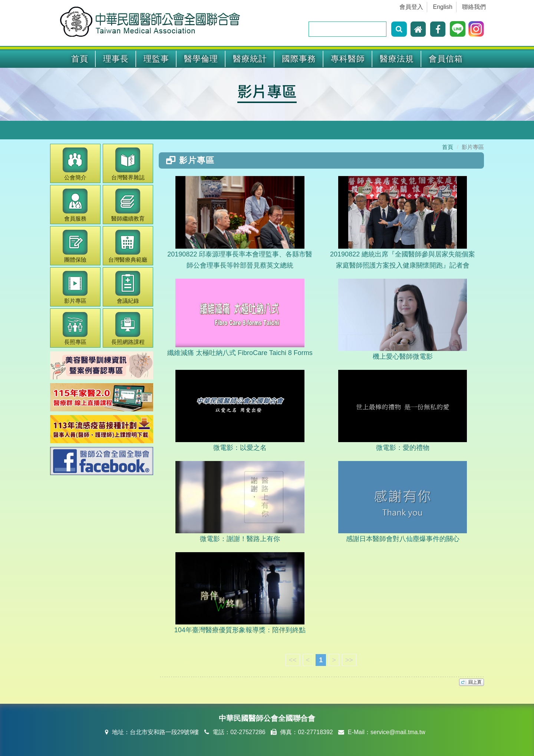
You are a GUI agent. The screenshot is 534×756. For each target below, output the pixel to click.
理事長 (116, 59)
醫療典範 (128, 246)
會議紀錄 (128, 287)
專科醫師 (348, 59)
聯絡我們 (474, 7)
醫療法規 (397, 59)
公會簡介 (75, 164)
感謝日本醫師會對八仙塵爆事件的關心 (403, 502)
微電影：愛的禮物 (403, 411)
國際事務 (299, 59)
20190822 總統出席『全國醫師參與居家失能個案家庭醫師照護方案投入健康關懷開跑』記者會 (403, 223)
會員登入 (411, 7)
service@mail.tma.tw (398, 732)
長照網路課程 (128, 329)
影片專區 (267, 91)
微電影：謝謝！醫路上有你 (240, 502)
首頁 (80, 59)
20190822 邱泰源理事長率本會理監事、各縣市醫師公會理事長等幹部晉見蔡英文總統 (240, 223)
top (472, 682)
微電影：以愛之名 (240, 411)
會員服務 (75, 205)
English (443, 7)
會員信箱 (446, 59)
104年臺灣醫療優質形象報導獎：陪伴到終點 (240, 593)
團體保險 (75, 246)
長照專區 (75, 329)
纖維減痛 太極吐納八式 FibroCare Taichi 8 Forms (240, 318)
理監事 (156, 59)
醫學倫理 (201, 59)
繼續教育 (128, 205)
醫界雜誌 (128, 164)
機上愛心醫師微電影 (403, 319)
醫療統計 (250, 59)
